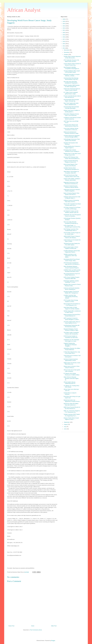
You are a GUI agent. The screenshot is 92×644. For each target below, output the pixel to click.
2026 (64, 19)
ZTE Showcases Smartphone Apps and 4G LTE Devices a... (72, 264)
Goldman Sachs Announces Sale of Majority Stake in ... (72, 197)
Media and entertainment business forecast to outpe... (71, 133)
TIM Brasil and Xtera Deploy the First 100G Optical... (72, 244)
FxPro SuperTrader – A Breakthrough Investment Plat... (72, 226)
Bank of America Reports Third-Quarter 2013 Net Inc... (72, 194)
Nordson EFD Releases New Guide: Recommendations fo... (72, 158)
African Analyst (24, 10)
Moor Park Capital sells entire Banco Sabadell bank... (71, 104)
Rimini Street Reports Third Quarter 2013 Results (70, 165)
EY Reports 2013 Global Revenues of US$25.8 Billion (72, 374)
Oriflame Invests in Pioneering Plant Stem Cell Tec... (71, 201)
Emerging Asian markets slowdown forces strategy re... (72, 151)
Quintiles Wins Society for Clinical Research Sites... (72, 285)
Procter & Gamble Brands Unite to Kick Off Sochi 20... (72, 97)
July (65, 427)
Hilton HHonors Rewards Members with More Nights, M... (71, 378)
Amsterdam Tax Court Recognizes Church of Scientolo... (72, 215)
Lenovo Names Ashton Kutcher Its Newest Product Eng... (72, 64)
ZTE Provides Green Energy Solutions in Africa (71, 301)
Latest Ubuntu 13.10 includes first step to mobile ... (72, 241)
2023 (64, 26)
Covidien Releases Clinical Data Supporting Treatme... (72, 251)
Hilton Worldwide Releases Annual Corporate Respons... (72, 267)
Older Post (54, 626)
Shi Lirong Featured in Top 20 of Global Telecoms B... (72, 274)
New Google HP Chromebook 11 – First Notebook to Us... (72, 304)
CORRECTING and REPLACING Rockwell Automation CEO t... (72, 271)
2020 (64, 33)
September (67, 422)
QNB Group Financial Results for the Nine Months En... (72, 408)
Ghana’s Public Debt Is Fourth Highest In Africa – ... (71, 419)
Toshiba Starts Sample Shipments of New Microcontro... (72, 57)
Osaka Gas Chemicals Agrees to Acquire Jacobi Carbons (72, 89)
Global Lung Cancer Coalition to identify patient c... (72, 111)
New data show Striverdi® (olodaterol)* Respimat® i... (71, 82)
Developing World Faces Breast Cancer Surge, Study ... (72, 260)
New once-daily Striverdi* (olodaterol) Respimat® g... (71, 223)
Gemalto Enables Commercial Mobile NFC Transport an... (71, 292)
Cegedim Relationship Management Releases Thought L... (70, 345)
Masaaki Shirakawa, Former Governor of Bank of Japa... (71, 330)
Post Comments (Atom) (36, 630)
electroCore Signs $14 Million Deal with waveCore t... (71, 404)
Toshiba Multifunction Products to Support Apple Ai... (72, 147)
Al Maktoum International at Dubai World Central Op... (72, 118)
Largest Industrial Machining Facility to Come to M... (71, 161)
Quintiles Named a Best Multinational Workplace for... (72, 169)
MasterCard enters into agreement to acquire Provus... (72, 401)
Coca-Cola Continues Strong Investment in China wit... (71, 129)
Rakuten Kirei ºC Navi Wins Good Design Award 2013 (72, 154)
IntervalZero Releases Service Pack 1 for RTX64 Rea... (71, 115)
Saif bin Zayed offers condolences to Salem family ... (72, 312)
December (67, 50)
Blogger (53, 641)
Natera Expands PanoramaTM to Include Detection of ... (72, 315)
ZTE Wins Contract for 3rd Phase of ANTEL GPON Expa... (72, 208)
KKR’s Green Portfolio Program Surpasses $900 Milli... (71, 278)
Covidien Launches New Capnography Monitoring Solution (70, 297)
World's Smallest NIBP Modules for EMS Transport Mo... (72, 86)
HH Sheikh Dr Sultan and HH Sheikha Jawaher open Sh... (71, 212)
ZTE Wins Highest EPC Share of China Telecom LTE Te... (72, 322)
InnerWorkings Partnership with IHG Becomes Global (71, 326)
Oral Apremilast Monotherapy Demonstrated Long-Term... (71, 79)
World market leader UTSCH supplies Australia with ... (71, 248)
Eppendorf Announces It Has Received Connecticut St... (71, 183)
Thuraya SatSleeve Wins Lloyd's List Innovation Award (72, 72)
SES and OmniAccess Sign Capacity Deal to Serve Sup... (72, 176)
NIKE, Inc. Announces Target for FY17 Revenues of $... (72, 411)
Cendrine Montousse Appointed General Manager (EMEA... (72, 136)
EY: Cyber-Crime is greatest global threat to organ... (71, 93)
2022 (64, 28)
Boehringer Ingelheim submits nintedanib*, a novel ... (71, 282)
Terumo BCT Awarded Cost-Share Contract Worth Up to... (72, 205)
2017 (64, 39)
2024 (64, 24)
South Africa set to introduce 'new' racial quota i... (72, 356)
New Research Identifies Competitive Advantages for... (72, 68)
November (67, 52)
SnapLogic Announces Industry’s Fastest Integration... (72, 190)
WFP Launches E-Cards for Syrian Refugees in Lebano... (72, 319)
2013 (64, 48)
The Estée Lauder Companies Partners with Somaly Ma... (71, 333)
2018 (64, 37)
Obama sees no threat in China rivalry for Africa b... (71, 367)
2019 (64, 35)
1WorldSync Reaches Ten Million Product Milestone (72, 349)
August (66, 424)
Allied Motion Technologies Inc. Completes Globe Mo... (71, 172)
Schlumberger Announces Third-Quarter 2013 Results (72, 140)
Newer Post (11, 626)
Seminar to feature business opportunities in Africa (71, 360)
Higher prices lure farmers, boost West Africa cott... (72, 363)
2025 (64, 21)
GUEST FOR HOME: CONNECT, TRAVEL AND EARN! (72, 179)
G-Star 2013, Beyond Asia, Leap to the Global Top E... (72, 353)
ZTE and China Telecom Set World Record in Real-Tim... (71, 126)
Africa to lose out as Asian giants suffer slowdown (72, 371)
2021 (64, 30)
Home (33, 626)
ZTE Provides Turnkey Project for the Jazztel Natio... (72, 233)
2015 (64, 44)
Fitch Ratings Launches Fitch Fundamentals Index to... (71, 230)
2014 (64, 46)
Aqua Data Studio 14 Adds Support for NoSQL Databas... (72, 308)
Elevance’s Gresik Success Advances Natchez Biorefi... (71, 187)
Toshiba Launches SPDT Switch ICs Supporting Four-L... (72, 415)
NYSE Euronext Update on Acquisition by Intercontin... (71, 337)
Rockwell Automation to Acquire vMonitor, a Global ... (72, 75)
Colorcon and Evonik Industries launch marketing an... (71, 289)
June (65, 429)
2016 (64, 41)
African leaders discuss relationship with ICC (69, 383)
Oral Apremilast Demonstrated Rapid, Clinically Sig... (71, 100)
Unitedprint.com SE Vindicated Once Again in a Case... (71, 340)
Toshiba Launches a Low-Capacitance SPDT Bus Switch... (70, 256)
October (66, 55)
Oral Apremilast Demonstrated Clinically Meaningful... (71, 107)
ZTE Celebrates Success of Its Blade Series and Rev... (71, 61)
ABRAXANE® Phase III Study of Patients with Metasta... (72, 237)
